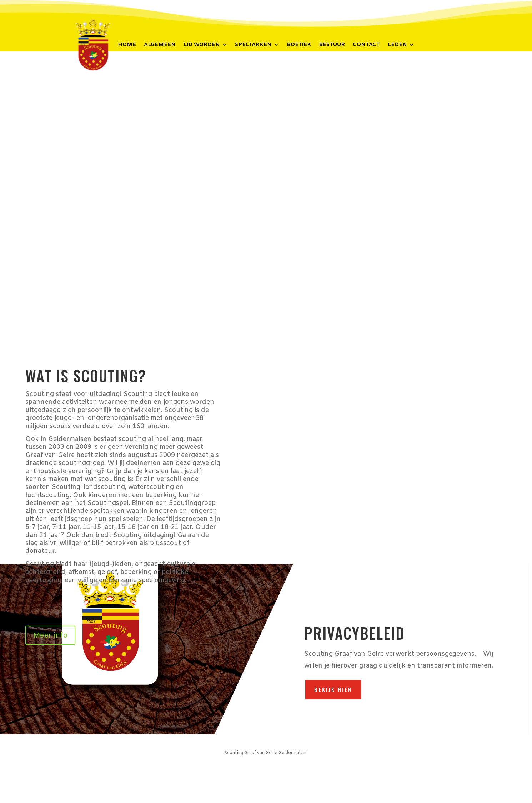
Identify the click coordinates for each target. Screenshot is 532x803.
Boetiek (299, 45)
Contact (366, 45)
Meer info (50, 636)
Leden (397, 45)
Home (127, 45)
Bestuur (332, 45)
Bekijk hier (333, 689)
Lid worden (202, 45)
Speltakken (253, 45)
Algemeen (160, 45)
